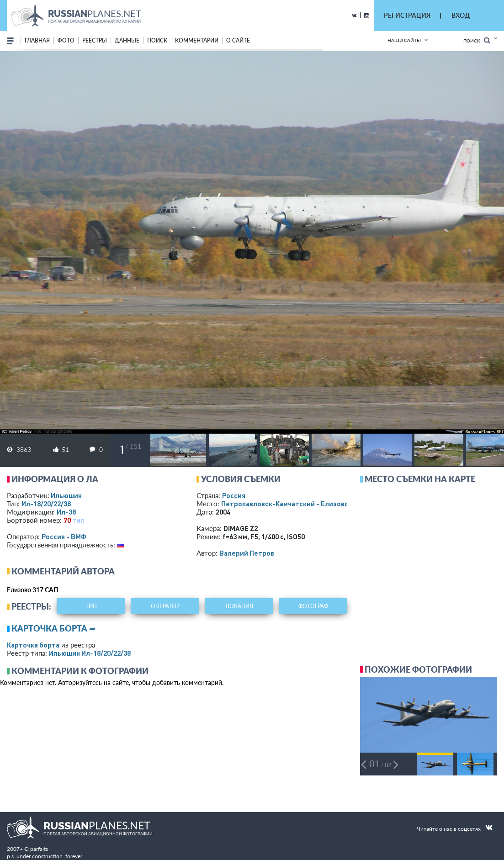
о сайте (238, 40)
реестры (95, 40)
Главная (37, 40)
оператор (165, 606)
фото (66, 40)
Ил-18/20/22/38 (46, 504)
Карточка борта (33, 645)
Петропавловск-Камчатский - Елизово (304, 504)
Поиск (477, 40)
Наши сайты (404, 40)
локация (239, 606)
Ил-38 (66, 512)
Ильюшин (66, 495)
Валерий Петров (247, 553)
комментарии (197, 40)
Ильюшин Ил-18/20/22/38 (90, 653)
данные (127, 40)
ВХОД (461, 15)
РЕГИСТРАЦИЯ (407, 15)
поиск (157, 40)
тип (78, 520)
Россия (234, 495)
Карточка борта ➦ (54, 628)
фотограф (313, 606)
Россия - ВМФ (64, 536)
